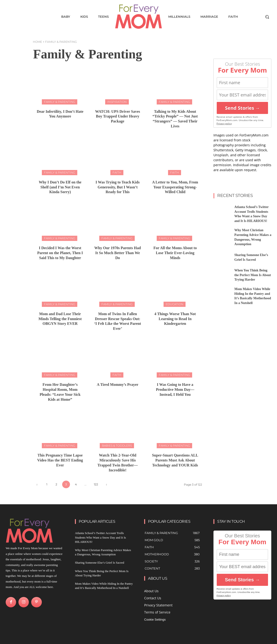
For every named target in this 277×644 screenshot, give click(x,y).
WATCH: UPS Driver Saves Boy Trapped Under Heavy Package (117, 116)
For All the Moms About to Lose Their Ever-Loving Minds (175, 253)
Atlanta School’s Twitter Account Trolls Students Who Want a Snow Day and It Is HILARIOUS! (100, 537)
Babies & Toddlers (117, 446)
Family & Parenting (60, 102)
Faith (117, 172)
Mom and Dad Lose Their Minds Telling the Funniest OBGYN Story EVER (60, 319)
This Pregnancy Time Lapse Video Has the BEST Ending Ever (60, 460)
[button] (267, 17)
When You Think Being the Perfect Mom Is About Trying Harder (253, 275)
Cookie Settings (155, 620)
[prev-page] (37, 485)
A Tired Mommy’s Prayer (118, 385)
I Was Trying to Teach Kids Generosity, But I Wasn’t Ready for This (117, 187)
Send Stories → (242, 108)
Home (37, 42)
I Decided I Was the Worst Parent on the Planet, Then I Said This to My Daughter (60, 253)
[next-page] (106, 485)
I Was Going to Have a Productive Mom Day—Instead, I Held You (175, 389)
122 (96, 484)
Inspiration (117, 102)
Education (175, 304)
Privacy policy (224, 124)
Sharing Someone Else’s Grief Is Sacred (100, 563)
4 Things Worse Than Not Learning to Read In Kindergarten (175, 319)
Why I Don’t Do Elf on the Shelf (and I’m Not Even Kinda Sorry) (60, 187)
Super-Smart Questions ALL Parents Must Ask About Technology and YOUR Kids (175, 460)
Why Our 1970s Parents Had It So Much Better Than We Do (118, 253)
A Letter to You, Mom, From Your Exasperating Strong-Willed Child (175, 187)
